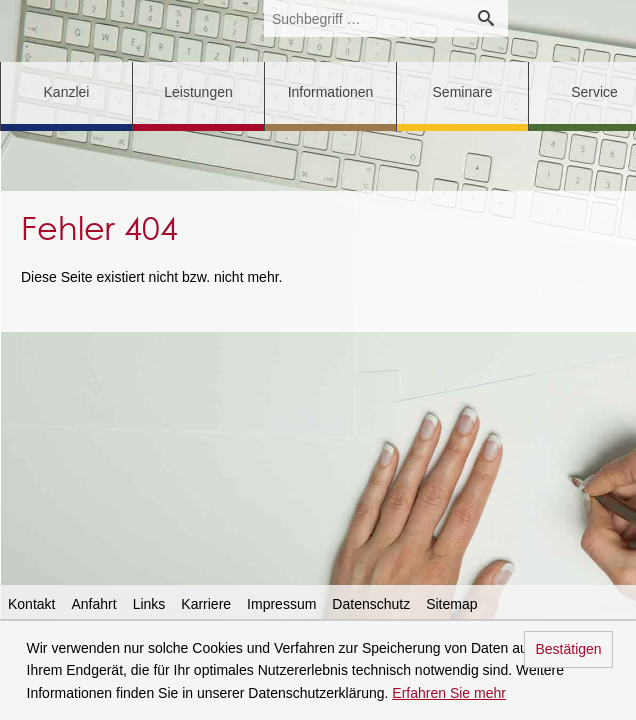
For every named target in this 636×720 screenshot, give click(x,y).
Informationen (331, 92)
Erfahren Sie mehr (449, 693)
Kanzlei (67, 92)
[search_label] (364, 18)
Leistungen (198, 92)
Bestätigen (568, 649)
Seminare (463, 92)
